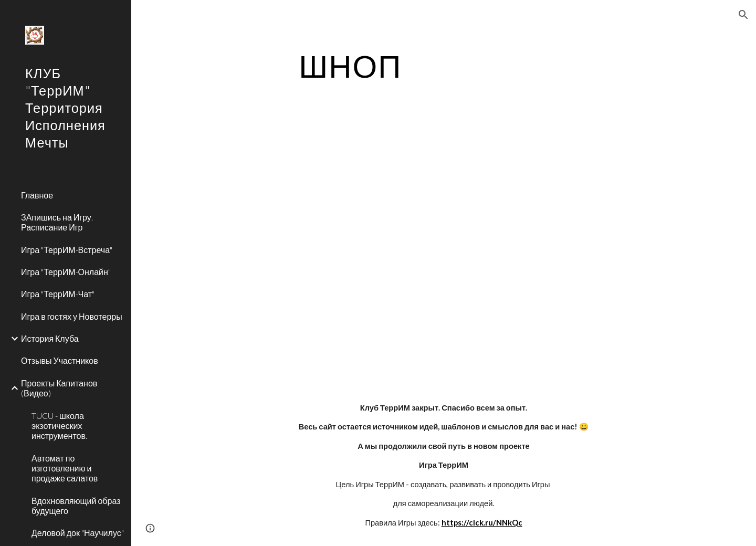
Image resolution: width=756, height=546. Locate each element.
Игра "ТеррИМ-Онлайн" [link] (66, 272)
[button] (743, 15)
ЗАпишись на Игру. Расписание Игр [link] (57, 222)
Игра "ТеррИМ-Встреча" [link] (67, 250)
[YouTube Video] (324, 250)
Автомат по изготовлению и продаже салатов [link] (65, 468)
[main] (350, 66)
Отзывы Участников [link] (60, 360)
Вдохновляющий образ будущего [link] (76, 506)
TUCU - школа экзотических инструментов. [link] (59, 426)
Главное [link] (37, 195)
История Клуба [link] (50, 338)
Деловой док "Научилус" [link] (78, 533)
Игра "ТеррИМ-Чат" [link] (58, 294)
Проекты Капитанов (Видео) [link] (59, 388)
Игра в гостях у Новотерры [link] (72, 316)
